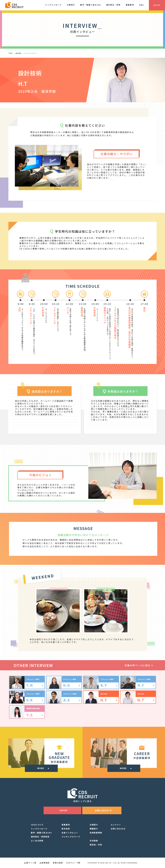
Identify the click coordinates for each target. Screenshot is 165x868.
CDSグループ (73, 863)
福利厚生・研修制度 (40, 837)
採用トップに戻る (82, 801)
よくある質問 (37, 841)
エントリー (116, 825)
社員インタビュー (70, 833)
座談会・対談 (96, 845)
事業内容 (58, 863)
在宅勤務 (94, 841)
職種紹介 (94, 829)
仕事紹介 (94, 825)
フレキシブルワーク (71, 837)
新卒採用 (66, 829)
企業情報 (44, 863)
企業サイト (30, 863)
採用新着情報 (96, 833)
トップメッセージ (39, 829)
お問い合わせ (117, 829)
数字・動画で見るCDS (41, 833)
